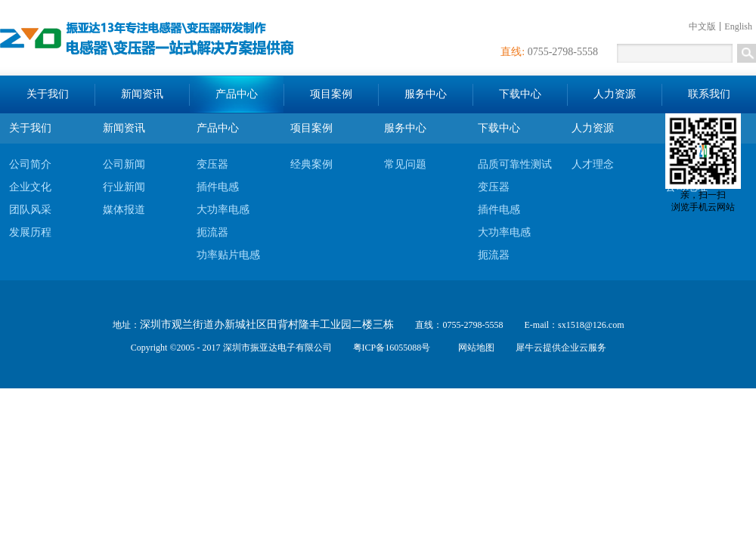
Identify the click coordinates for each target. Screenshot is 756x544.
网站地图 (474, 348)
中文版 (702, 26)
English (738, 26)
